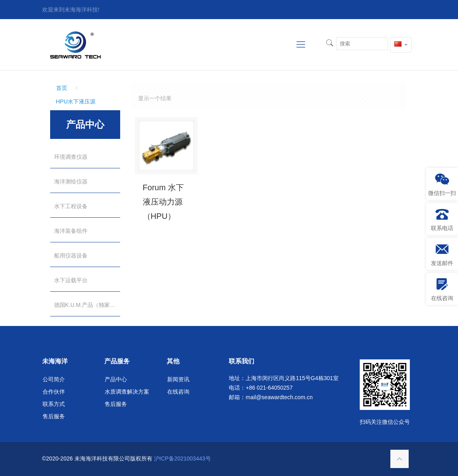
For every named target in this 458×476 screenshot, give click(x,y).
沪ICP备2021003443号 (182, 458)
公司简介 (54, 379)
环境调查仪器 (71, 157)
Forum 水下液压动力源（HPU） (163, 202)
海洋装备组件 (71, 231)
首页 (62, 88)
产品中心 (116, 379)
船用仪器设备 (71, 256)
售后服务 (54, 416)
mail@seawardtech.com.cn (279, 397)
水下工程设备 (71, 206)
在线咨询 (178, 392)
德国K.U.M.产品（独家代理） (87, 305)
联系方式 (54, 404)
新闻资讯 (178, 379)
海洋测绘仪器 (71, 181)
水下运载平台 (71, 280)
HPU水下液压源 (76, 101)
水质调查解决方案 (127, 392)
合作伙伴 (54, 392)
